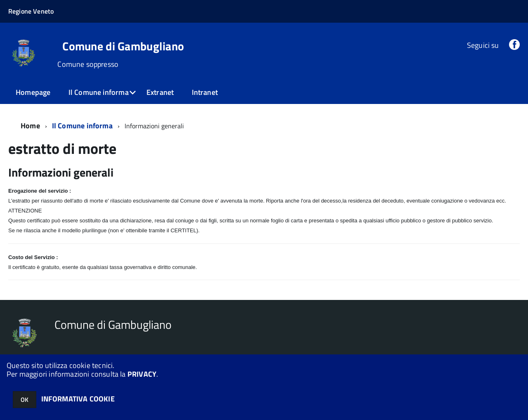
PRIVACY (142, 374)
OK (25, 400)
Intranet (205, 92)
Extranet (160, 92)
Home (30, 126)
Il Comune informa (99, 92)
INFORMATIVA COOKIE (78, 399)
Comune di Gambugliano (123, 46)
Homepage (33, 92)
